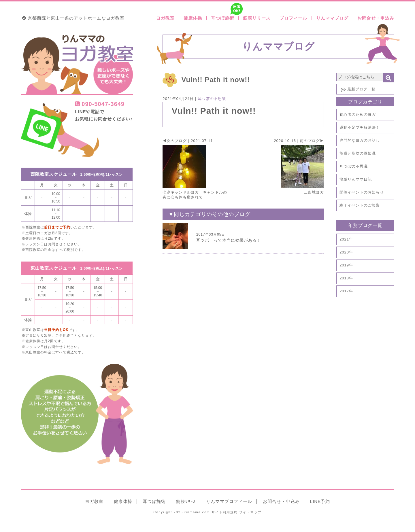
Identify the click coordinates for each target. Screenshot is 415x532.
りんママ (229, 501)
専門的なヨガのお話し (360, 140)
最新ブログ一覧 (358, 89)
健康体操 (193, 18)
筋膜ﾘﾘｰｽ (186, 501)
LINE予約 (320, 501)
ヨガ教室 (165, 18)
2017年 (346, 291)
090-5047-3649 (100, 104)
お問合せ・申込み (376, 18)
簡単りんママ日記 (356, 179)
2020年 (346, 252)
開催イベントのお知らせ (362, 192)
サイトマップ (250, 512)
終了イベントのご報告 (360, 205)
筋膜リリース (257, 18)
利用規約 (225, 512)
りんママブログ (332, 18)
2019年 (346, 265)
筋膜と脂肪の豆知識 (358, 153)
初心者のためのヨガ (358, 114)
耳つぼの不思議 (354, 166)
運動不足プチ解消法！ (360, 127)
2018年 (346, 278)
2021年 (346, 239)
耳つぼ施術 (225, 18)
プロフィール (293, 18)
